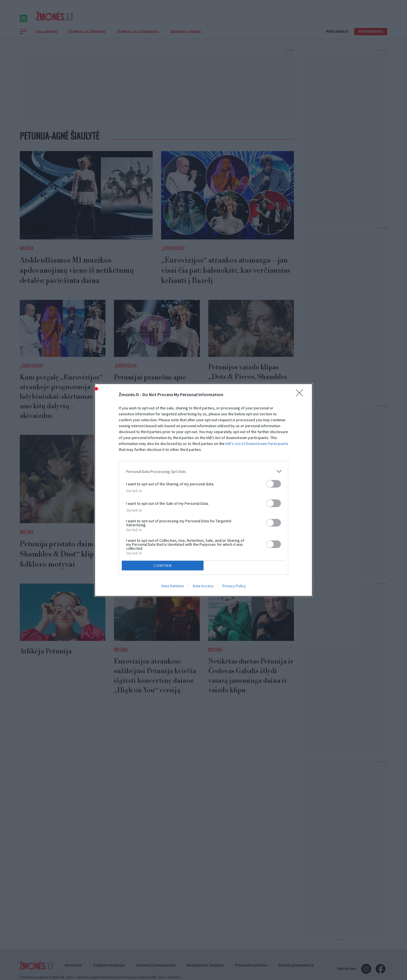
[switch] (274, 484)
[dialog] (203, 490)
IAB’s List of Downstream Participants (257, 444)
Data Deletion (173, 586)
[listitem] (203, 471)
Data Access (203, 586)
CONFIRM (163, 566)
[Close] (301, 395)
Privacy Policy (234, 586)
